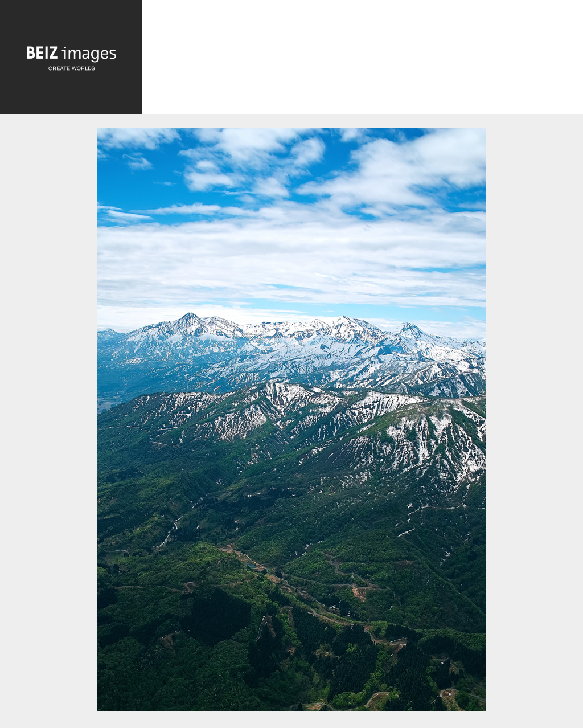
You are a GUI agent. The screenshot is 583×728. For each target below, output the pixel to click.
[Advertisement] (363, 61)
